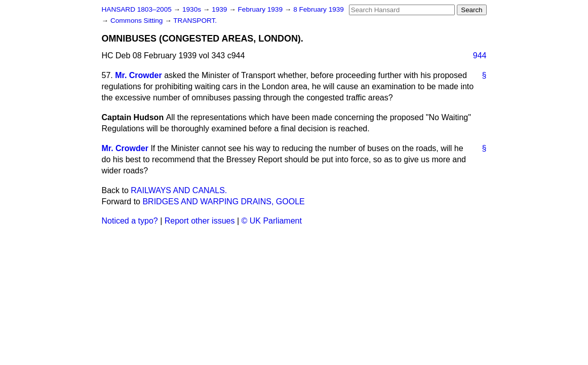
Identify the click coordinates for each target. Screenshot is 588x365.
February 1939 (261, 9)
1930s (193, 9)
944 (480, 56)
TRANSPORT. (195, 21)
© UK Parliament (272, 221)
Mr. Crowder (138, 75)
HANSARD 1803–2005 (137, 9)
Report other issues (200, 221)
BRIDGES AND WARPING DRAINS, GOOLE (223, 202)
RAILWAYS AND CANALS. (179, 190)
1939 (220, 9)
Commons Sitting (138, 21)
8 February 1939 (319, 9)
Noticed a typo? (130, 221)
